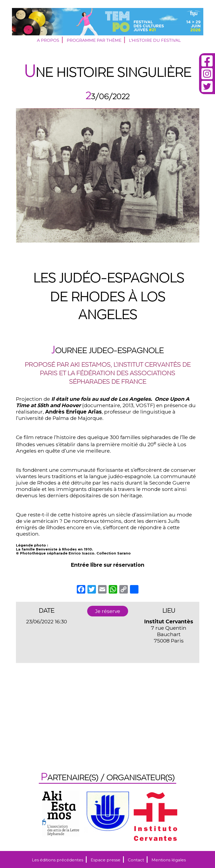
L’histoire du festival (155, 40)
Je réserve (108, 611)
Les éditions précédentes (58, 860)
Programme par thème (94, 40)
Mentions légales (169, 860)
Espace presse (106, 860)
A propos (48, 40)
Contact (136, 860)
